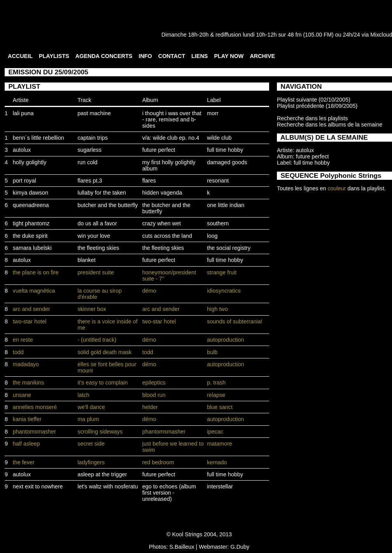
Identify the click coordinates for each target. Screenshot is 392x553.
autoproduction (225, 340)
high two (217, 309)
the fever (24, 462)
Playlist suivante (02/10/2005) (314, 100)
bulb (212, 352)
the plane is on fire (36, 272)
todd (18, 352)
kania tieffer (27, 419)
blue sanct (220, 407)
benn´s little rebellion (38, 138)
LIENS (199, 56)
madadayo (26, 364)
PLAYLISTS (54, 56)
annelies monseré (35, 407)
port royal (24, 181)
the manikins (29, 383)
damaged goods (227, 162)
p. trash (216, 383)
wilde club (219, 138)
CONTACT (172, 56)
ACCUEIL (20, 56)
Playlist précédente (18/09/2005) (317, 106)
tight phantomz (31, 223)
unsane (22, 395)
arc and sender (31, 309)
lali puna (23, 113)
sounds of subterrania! (234, 321)
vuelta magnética (34, 291)
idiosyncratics (224, 291)
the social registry (229, 248)
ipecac (215, 432)
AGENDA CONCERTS (104, 56)
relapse (216, 395)
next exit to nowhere (38, 486)
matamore (220, 444)
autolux (22, 150)
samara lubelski (32, 248)
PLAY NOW (229, 56)
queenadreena (31, 205)
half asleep (26, 444)
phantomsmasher (34, 432)
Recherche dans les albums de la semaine (330, 125)
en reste (23, 340)
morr (213, 113)
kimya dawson (31, 193)
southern (218, 223)
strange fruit (222, 272)
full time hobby (225, 150)
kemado (217, 462)
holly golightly (30, 162)
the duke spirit (30, 236)
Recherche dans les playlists (312, 118)
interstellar (220, 486)
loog (212, 236)
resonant (218, 181)
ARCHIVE (262, 56)
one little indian (226, 205)
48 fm (294, 35)
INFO (145, 56)
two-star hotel (30, 321)
